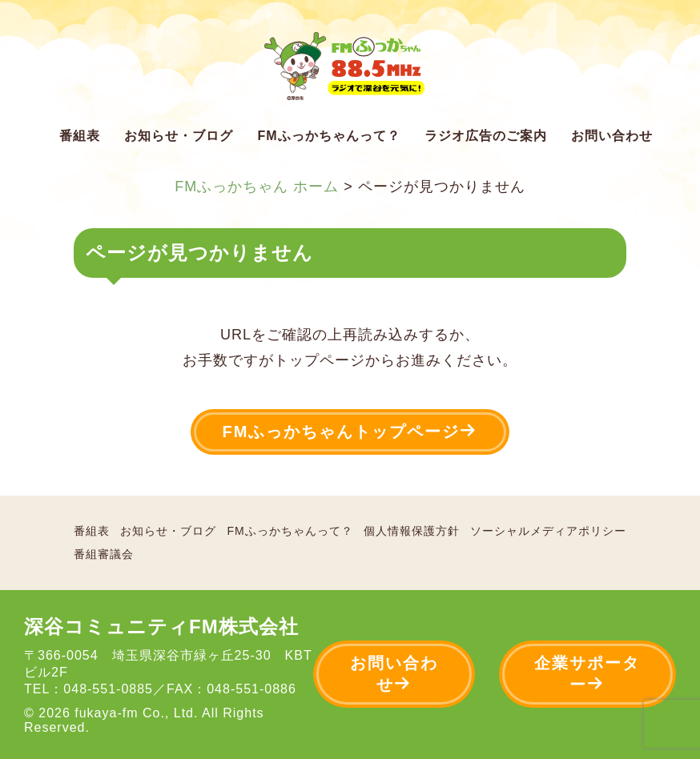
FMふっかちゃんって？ (328, 136)
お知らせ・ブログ (179, 136)
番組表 (80, 136)
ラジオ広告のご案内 (486, 136)
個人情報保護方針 (412, 531)
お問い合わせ (612, 136)
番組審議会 (104, 554)
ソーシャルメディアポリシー (548, 531)
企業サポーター (587, 674)
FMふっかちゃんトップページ (350, 431)
